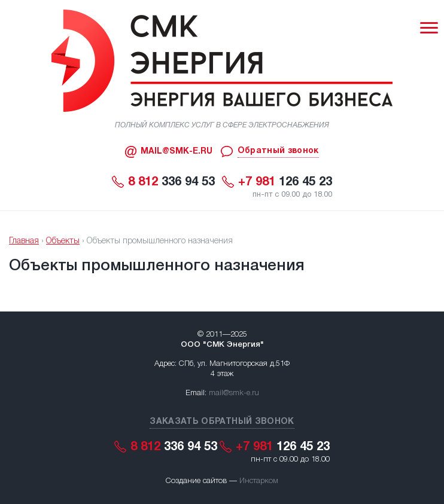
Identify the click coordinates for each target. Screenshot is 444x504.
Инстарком (259, 481)
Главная (24, 241)
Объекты (63, 241)
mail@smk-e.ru (234, 393)
